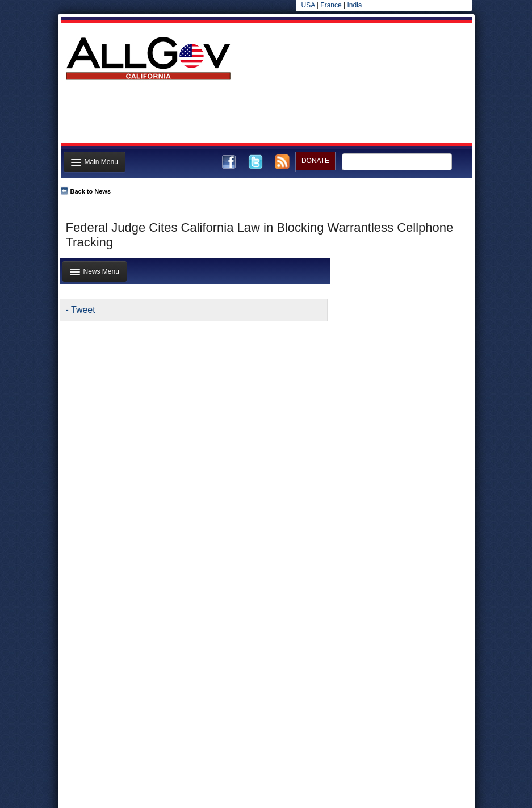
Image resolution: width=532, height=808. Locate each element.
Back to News (91, 191)
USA (308, 5)
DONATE (315, 161)
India (354, 5)
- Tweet (81, 310)
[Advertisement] (265, 115)
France (331, 5)
